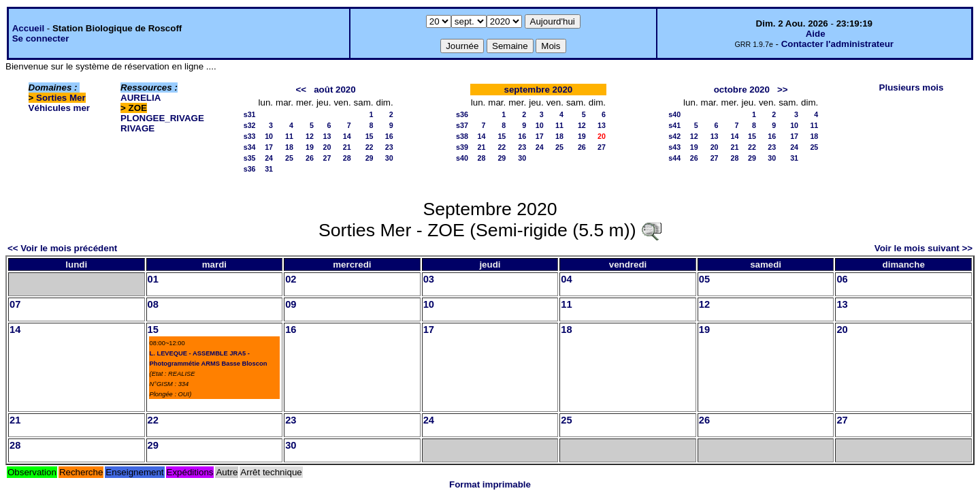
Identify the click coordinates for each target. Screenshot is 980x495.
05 (704, 279)
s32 (250, 125)
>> (783, 90)
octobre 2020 (742, 90)
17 (269, 147)
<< (301, 90)
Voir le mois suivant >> (924, 248)
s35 (250, 158)
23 (389, 147)
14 (347, 136)
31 (269, 169)
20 (327, 147)
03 (429, 279)
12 (310, 136)
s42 (674, 136)
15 (370, 136)
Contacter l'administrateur (837, 44)
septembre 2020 (539, 90)
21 (347, 147)
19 (310, 147)
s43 (674, 147)
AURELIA (141, 98)
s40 (462, 158)
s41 (674, 125)
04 (566, 279)
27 (327, 158)
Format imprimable (490, 484)
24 (269, 158)
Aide (816, 34)
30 (389, 158)
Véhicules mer (59, 108)
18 (289, 147)
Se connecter (41, 38)
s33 (250, 136)
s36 (250, 169)
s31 (250, 114)
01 (153, 279)
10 (269, 136)
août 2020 (335, 90)
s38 (462, 136)
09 (291, 304)
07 (15, 304)
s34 (250, 147)
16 (389, 136)
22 (370, 147)
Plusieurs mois (912, 87)
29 (370, 158)
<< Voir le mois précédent (62, 248)
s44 (674, 158)
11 (289, 136)
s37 (462, 125)
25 (289, 158)
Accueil (28, 28)
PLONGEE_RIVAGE (162, 118)
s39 (462, 147)
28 (347, 158)
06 (842, 279)
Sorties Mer (61, 98)
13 (327, 136)
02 (291, 279)
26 (310, 158)
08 (153, 304)
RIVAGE (137, 128)
